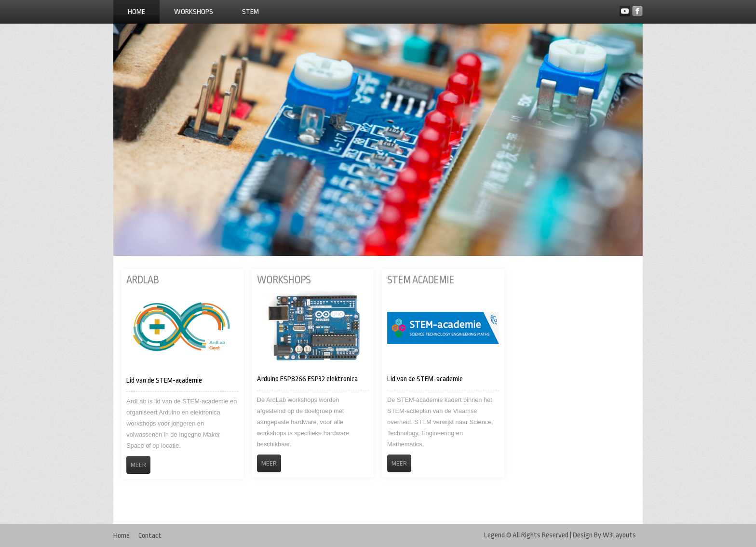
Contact (150, 536)
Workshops (194, 12)
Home (136, 12)
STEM (250, 12)
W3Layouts (619, 535)
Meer (138, 465)
